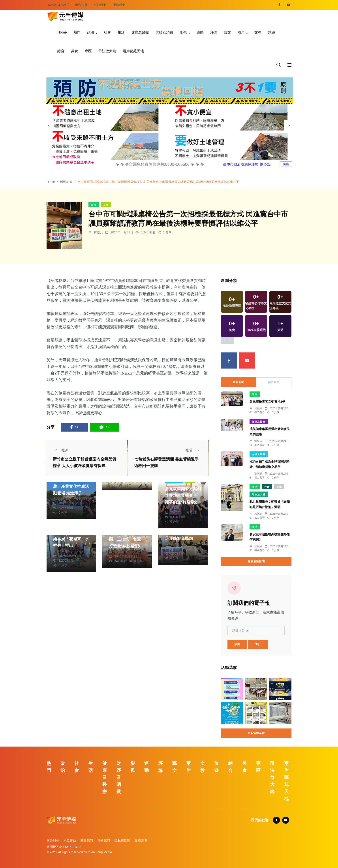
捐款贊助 (70, 840)
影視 (183, 32)
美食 (75, 51)
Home (62, 32)
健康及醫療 (140, 32)
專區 (88, 51)
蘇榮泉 (119, 552)
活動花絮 (66, 182)
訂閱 (237, 644)
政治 (91, 32)
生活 (121, 32)
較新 (61, 450)
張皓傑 (63, 499)
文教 (258, 32)
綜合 (61, 51)
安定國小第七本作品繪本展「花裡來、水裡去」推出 (71, 539)
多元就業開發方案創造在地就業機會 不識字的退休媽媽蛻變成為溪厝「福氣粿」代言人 (183, 502)
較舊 (193, 450)
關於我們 (100, 5)
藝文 (227, 32)
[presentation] (49, 126)
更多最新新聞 (256, 561)
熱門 (77, 32)
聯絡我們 (119, 5)
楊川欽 (63, 551)
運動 (200, 32)
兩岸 (241, 32)
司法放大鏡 (107, 51)
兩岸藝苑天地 (133, 51)
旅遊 (272, 32)
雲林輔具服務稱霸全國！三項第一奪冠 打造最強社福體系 (127, 540)
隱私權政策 (122, 840)
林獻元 (98, 232)
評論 (214, 32)
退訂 (258, 644)
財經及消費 (164, 32)
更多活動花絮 (256, 733)
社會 (107, 32)
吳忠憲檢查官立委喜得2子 (267, 402)
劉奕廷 (258, 441)
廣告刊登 (81, 5)
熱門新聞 (274, 382)
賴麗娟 (258, 408)
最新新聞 (238, 382)
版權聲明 (141, 840)
